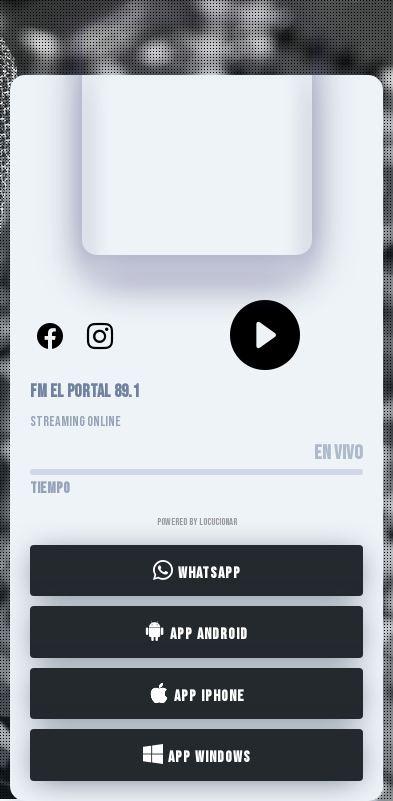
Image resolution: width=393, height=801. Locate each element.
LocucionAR (218, 522)
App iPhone (197, 694)
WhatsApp (197, 571)
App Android (196, 633)
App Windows (197, 756)
